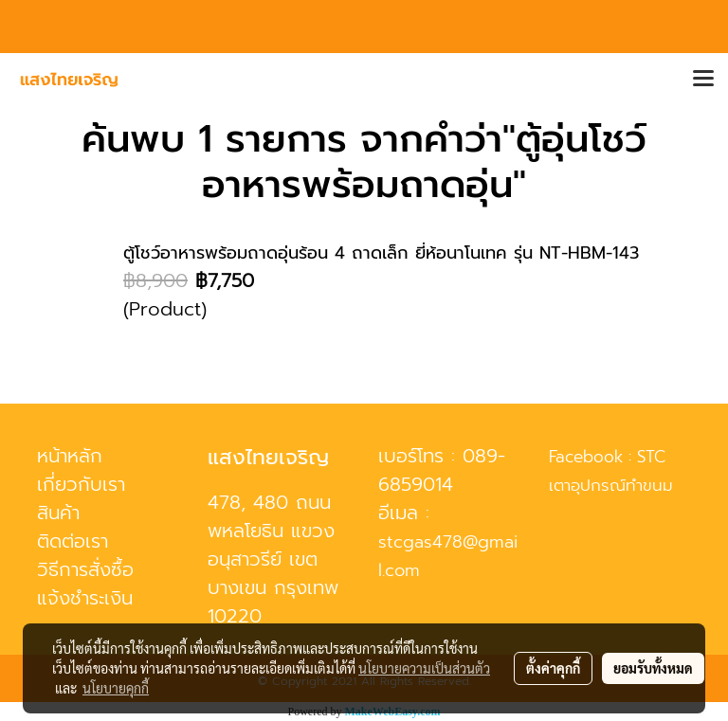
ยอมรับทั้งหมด (653, 668)
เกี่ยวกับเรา (81, 484)
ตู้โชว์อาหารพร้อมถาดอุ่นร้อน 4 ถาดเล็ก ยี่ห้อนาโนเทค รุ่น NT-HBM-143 (381, 253)
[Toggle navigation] (703, 80)
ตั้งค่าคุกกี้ (553, 668)
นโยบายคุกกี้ (116, 688)
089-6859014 (442, 470)
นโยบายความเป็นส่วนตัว (424, 668)
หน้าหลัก (70, 456)
